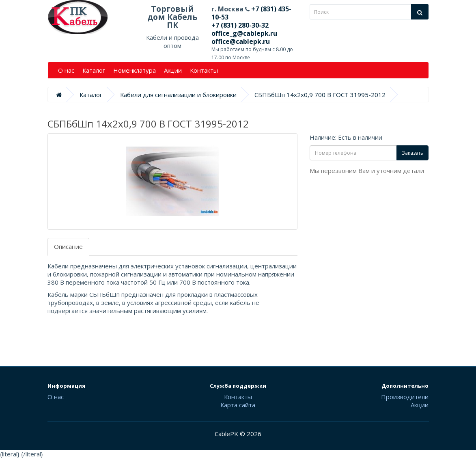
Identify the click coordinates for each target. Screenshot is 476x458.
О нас (66, 70)
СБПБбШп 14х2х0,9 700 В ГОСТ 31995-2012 (320, 95)
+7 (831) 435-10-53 (251, 13)
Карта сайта (238, 405)
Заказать (412, 153)
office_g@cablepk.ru (244, 33)
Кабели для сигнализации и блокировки (178, 95)
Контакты (204, 70)
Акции (173, 70)
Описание (68, 246)
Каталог (94, 70)
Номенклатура (135, 70)
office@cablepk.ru (241, 41)
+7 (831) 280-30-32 (240, 25)
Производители (405, 397)
